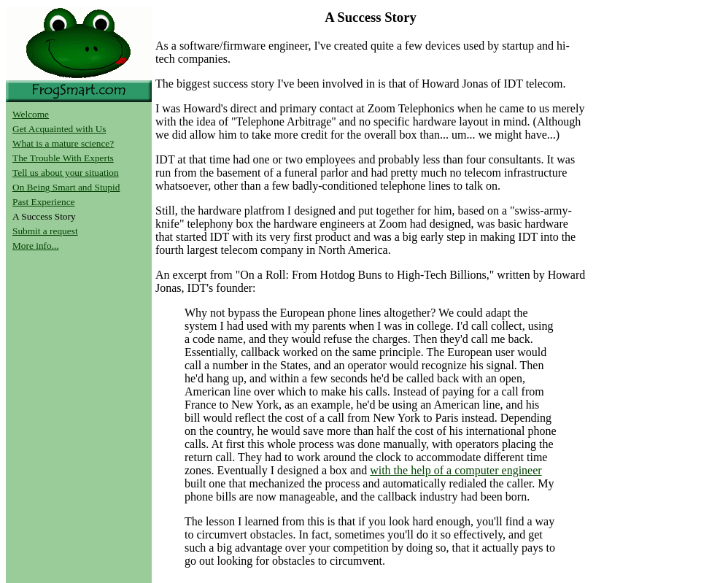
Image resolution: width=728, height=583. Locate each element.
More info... (36, 246)
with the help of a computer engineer (456, 470)
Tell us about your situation (66, 173)
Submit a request (45, 231)
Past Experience (44, 202)
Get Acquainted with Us (59, 129)
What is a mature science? (63, 143)
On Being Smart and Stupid (66, 187)
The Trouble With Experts (63, 158)
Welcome (31, 114)
